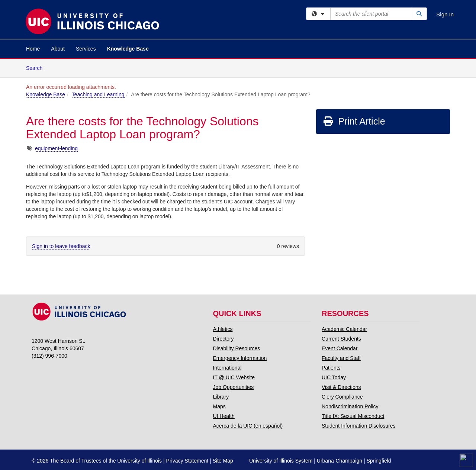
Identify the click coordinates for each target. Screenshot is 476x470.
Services (86, 49)
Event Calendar (340, 348)
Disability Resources (237, 348)
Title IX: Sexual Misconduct (353, 416)
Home (33, 49)
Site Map (223, 461)
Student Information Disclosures (358, 426)
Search (37, 67)
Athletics (223, 329)
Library (221, 397)
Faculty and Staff (341, 358)
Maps (219, 406)
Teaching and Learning (98, 94)
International (227, 368)
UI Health (224, 416)
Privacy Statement (187, 461)
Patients (331, 368)
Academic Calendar (344, 329)
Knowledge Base (128, 49)
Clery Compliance (342, 397)
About (58, 49)
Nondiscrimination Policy (350, 406)
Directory (223, 339)
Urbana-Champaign (340, 461)
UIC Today (334, 377)
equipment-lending (56, 148)
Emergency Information (240, 358)
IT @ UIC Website (234, 377)
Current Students (341, 339)
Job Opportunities (234, 387)
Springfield (379, 461)
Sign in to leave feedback (61, 246)
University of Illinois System (281, 461)
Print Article (354, 121)
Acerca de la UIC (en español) (248, 426)
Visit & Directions (341, 387)
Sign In (445, 14)
